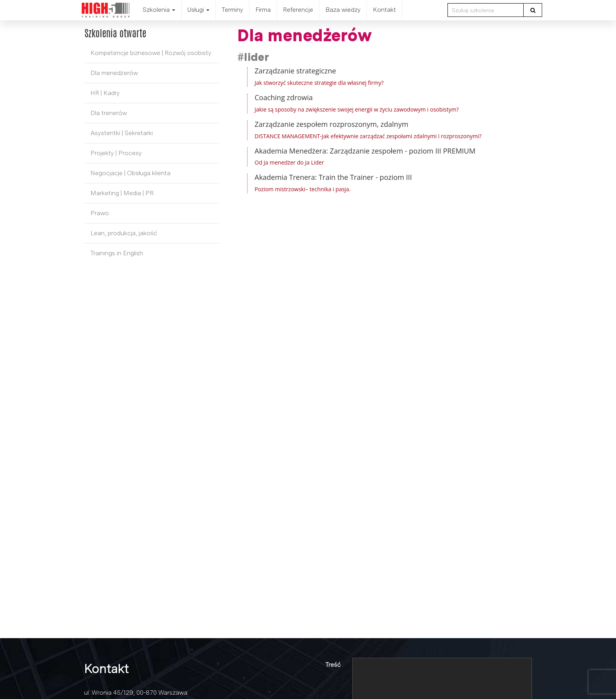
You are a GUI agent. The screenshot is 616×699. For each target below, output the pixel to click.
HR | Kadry (105, 93)
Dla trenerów (109, 113)
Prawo (100, 213)
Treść (333, 665)
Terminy (232, 10)
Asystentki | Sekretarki (122, 133)
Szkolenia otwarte (115, 33)
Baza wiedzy (343, 10)
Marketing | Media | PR (122, 193)
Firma (263, 10)
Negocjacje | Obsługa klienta (130, 173)
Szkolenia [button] (159, 10)
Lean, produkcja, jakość (124, 233)
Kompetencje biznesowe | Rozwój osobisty (151, 53)
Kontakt (384, 10)
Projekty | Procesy (116, 153)
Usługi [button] (198, 10)
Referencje (298, 10)
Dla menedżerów (114, 73)
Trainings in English (117, 253)
